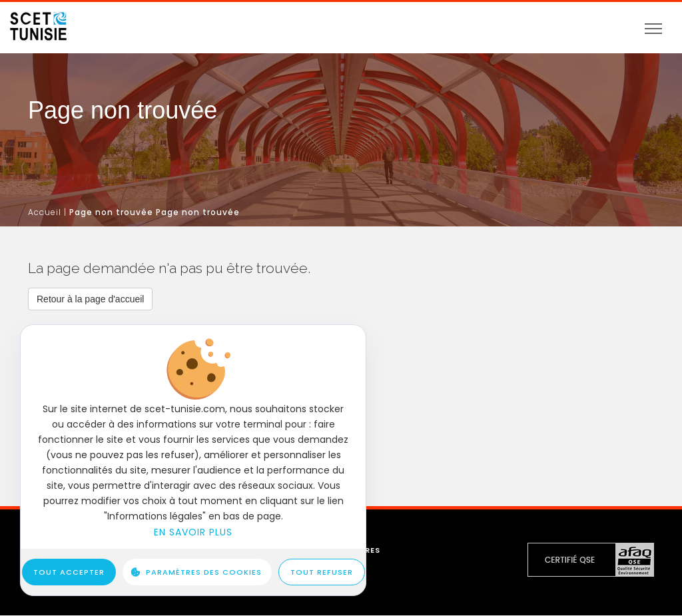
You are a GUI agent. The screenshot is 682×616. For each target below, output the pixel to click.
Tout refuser (322, 572)
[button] (90, 299)
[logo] (38, 22)
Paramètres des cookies (204, 572)
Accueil (45, 212)
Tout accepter (69, 572)
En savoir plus (193, 532)
